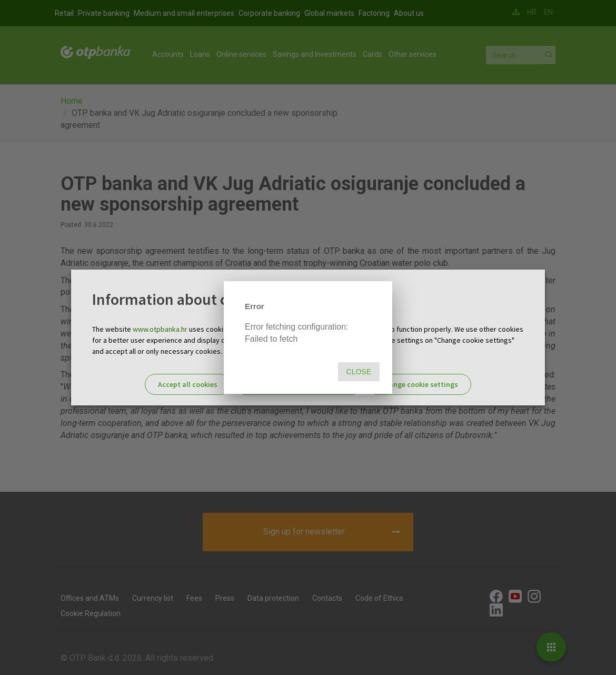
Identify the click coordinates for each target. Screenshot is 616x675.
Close (359, 372)
